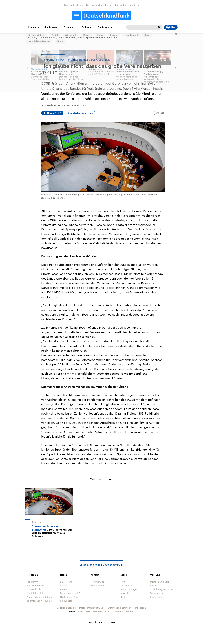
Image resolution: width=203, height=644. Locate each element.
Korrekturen (156, 597)
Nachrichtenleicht (37, 593)
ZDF (88, 612)
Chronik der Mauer (123, 612)
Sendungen (51, 27)
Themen (32, 27)
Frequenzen (66, 601)
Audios (64, 585)
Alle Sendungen (47, 38)
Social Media (98, 585)
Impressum (141, 608)
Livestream (66, 582)
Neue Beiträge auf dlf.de (40, 597)
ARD (80, 612)
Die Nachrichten (36, 589)
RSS (123, 597)
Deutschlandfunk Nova (127, 5)
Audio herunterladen (82, 113)
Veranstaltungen (129, 589)
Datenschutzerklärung (91, 608)
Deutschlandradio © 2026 (102, 622)
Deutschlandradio (74, 5)
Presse (154, 585)
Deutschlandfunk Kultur (99, 5)
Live (171, 27)
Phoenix (98, 612)
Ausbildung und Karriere (163, 589)
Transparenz (157, 593)
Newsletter (126, 585)
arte (107, 612)
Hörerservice (97, 582)
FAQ (123, 582)
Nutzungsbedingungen (119, 608)
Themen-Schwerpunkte (39, 601)
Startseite (30, 38)
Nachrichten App (69, 597)
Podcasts (86, 27)
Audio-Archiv (105, 27)
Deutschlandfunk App (72, 593)
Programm (69, 27)
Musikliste (126, 593)
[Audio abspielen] (52, 113)
